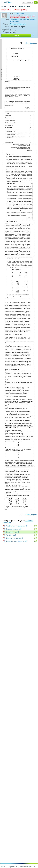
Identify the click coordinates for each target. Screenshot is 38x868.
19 (35, 532)
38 (35, 535)
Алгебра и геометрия (18, 24)
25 (35, 529)
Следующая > (31, 43)
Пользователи (24, 6)
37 (35, 526)
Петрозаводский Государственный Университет (23, 20)
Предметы (12, 6)
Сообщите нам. (25, 17)
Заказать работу (20, 10)
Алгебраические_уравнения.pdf (16, 526)
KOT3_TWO (19, 14)
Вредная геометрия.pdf (14, 529)
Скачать (16, 35)
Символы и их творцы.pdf (14, 538)
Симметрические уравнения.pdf (16, 541)
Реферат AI (6, 10)
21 (35, 541)
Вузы (4, 6)
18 (35, 538)
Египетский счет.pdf (12, 532)
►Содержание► (2, 74)
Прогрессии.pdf (11, 535)
